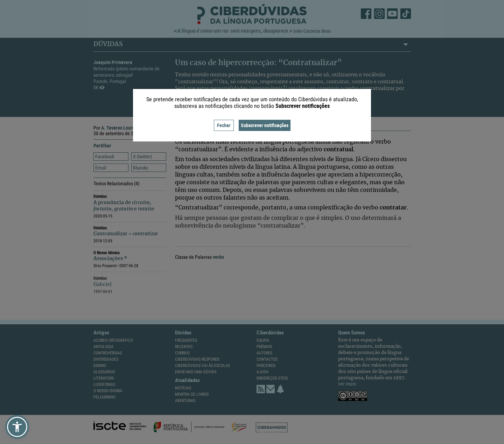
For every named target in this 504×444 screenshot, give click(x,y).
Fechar (224, 125)
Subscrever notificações (265, 125)
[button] (17, 427)
